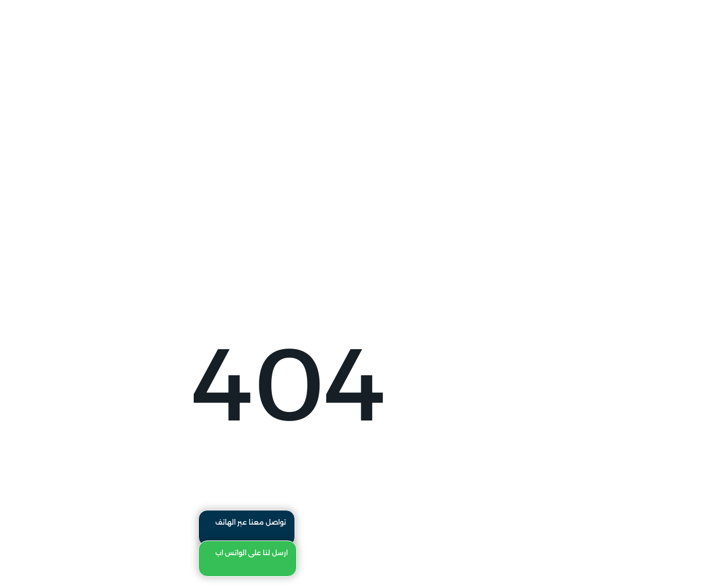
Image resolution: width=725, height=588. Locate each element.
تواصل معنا (560, 44)
